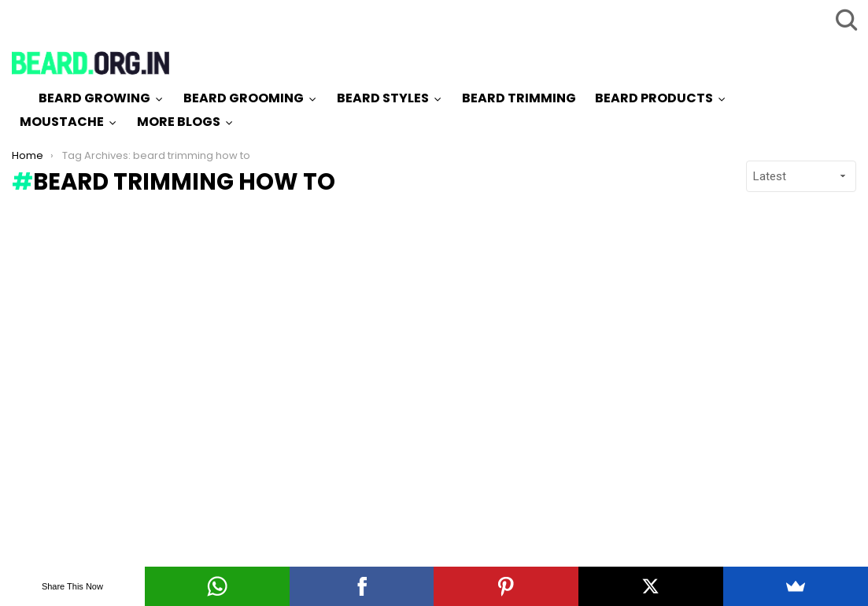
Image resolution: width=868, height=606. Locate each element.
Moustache (62, 122)
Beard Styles (383, 98)
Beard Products (654, 98)
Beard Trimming (519, 98)
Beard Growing (94, 98)
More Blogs (179, 122)
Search (844, 20)
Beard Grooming (244, 98)
